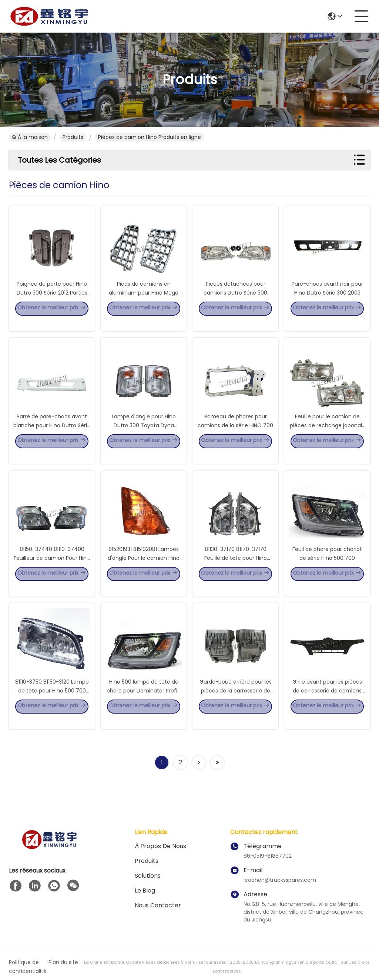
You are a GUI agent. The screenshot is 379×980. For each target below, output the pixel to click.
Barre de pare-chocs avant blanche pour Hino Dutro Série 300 (52, 436)
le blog (145, 891)
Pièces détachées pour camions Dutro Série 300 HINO (235, 303)
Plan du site (63, 962)
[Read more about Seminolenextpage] (199, 763)
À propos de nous (160, 846)
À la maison (30, 137)
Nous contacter (158, 905)
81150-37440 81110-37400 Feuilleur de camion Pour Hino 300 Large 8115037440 (52, 568)
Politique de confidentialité (27, 967)
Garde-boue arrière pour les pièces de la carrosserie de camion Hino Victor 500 (236, 701)
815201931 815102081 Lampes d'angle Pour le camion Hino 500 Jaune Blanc (144, 568)
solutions (148, 876)
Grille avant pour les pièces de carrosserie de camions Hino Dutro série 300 (327, 701)
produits (73, 137)
